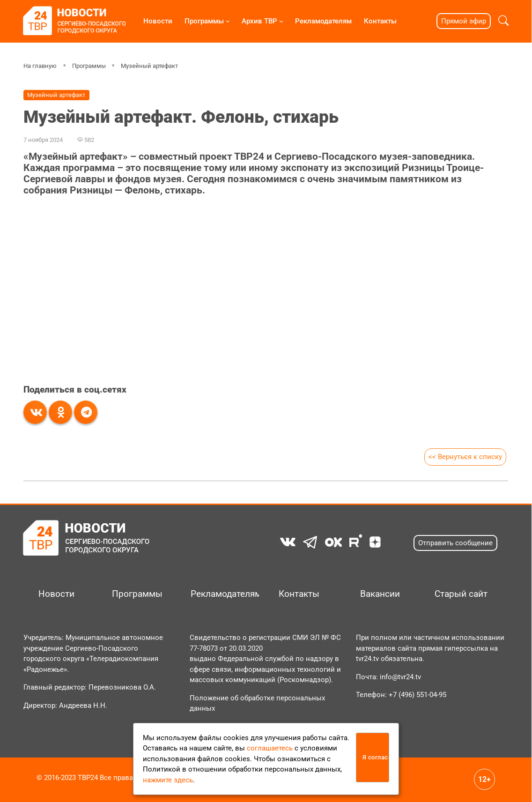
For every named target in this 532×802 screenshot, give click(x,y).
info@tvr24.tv (400, 677)
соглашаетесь (270, 748)
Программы (204, 21)
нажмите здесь (168, 780)
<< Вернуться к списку (465, 457)
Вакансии (380, 594)
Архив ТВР (259, 21)
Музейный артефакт (149, 66)
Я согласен (376, 757)
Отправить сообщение (455, 543)
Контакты (380, 21)
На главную (40, 66)
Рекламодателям (323, 21)
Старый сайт (461, 594)
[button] (503, 21)
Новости (158, 21)
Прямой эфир (464, 21)
